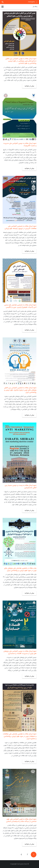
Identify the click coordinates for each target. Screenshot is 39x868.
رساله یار (35, 7)
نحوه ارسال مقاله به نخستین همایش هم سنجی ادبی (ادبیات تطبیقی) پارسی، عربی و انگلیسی (20, 306)
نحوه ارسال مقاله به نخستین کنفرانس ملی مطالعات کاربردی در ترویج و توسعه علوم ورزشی (20, 227)
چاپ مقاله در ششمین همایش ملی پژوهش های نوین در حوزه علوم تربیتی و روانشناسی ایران (20, 569)
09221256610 (32, 2)
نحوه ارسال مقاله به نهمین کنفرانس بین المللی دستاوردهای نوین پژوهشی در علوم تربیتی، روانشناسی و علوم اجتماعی (21, 61)
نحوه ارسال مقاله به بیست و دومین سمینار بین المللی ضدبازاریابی (21, 487)
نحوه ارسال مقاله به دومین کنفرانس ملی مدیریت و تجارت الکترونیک (20, 145)
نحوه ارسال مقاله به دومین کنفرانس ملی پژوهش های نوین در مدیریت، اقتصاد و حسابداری (20, 652)
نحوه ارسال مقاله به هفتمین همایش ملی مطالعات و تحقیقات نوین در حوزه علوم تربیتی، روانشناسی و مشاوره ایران (20, 736)
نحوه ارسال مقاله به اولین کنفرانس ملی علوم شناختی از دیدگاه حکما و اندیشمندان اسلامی (21, 820)
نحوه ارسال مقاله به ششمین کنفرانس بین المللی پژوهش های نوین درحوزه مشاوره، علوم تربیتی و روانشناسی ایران (20, 390)
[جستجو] (3, 2)
